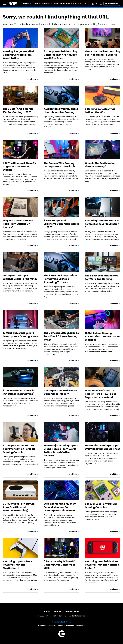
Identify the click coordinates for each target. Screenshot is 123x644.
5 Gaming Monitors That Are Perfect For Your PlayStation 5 (102, 224)
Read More (32, 79)
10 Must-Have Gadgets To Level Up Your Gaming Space (20, 335)
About (47, 612)
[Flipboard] (97, 4)
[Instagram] (93, 4)
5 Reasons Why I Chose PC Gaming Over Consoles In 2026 (60, 565)
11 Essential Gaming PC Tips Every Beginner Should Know (102, 447)
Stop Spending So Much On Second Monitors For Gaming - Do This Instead (60, 507)
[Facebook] (85, 4)
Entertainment (62, 4)
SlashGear (81, 625)
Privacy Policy (72, 612)
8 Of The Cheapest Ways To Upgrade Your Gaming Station (19, 166)
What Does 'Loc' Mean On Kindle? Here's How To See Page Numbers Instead (101, 394)
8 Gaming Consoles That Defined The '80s (100, 111)
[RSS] (101, 4)
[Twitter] (89, 4)
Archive (58, 612)
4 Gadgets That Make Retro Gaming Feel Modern (60, 392)
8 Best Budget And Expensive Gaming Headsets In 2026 (61, 224)
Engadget (42, 625)
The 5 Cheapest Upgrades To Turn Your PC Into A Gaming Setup (61, 336)
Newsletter (112, 4)
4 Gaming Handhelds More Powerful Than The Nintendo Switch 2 (102, 565)
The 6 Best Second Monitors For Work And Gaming (102, 277)
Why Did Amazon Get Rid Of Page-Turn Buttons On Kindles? (20, 224)
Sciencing (70, 625)
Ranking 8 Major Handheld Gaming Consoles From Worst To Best (19, 55)
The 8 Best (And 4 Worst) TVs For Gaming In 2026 (18, 111)
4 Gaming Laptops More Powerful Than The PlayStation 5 (18, 565)
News (26, 4)
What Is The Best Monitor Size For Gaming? (100, 165)
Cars (76, 4)
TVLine (61, 625)
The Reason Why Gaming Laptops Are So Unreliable (60, 165)
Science (46, 4)
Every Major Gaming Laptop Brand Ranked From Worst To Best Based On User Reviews (61, 451)
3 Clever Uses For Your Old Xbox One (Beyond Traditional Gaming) (19, 507)
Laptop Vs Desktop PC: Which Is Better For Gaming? (20, 277)
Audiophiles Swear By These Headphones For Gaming (61, 111)
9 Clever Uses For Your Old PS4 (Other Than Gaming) (19, 392)
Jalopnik (52, 625)
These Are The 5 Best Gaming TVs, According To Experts (103, 53)
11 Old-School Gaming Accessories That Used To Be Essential (102, 336)
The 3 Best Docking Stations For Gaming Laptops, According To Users (61, 279)
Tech (35, 4)
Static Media (50, 616)
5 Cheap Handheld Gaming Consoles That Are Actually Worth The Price (60, 55)
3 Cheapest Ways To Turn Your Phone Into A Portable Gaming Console (19, 449)
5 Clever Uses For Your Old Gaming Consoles (101, 506)
